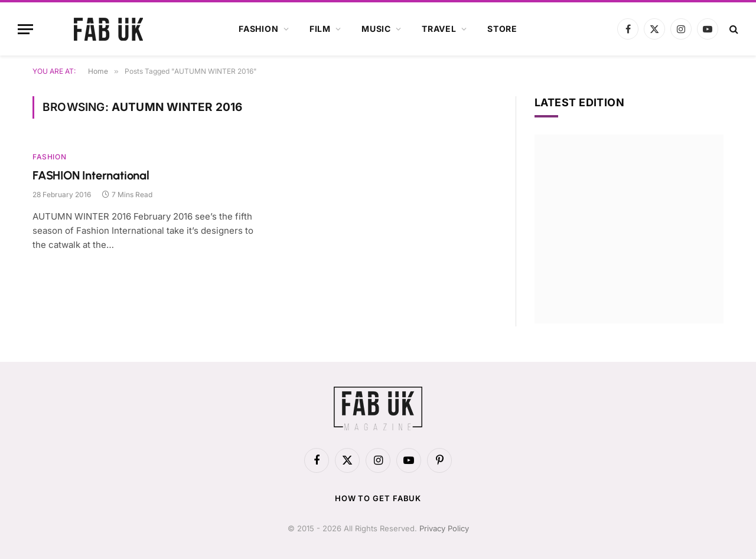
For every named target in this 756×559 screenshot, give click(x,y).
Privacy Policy (444, 528)
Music (376, 29)
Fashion (259, 29)
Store (502, 29)
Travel (439, 29)
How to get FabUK (378, 498)
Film (320, 29)
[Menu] (25, 29)
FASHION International (91, 175)
